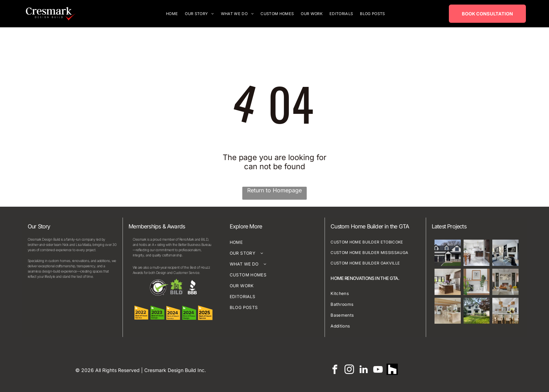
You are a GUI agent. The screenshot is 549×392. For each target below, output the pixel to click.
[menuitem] (172, 13)
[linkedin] (364, 370)
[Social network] (392, 370)
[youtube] (378, 370)
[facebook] (335, 370)
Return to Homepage (274, 190)
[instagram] (349, 370)
